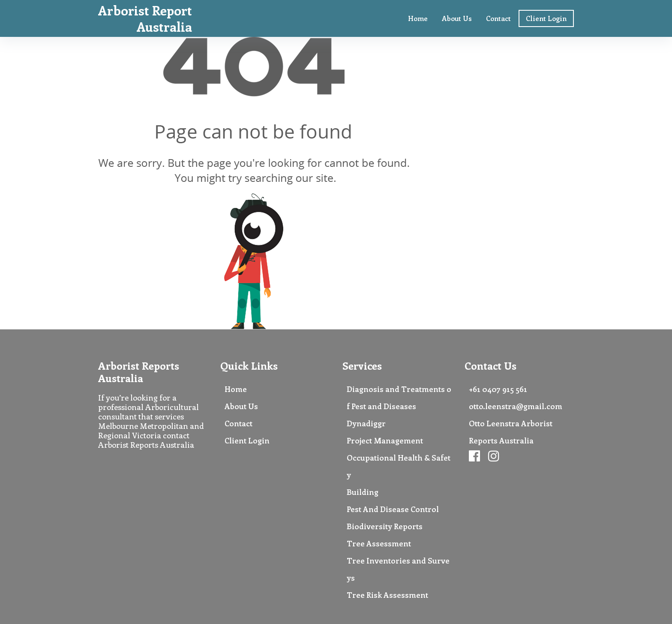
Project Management (385, 440)
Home (418, 18)
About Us (457, 18)
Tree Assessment (379, 543)
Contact (498, 18)
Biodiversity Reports (385, 526)
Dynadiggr (366, 423)
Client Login (546, 18)
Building (363, 492)
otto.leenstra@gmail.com (516, 406)
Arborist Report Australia (145, 18)
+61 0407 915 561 (498, 389)
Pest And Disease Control (393, 509)
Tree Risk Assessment (387, 595)
